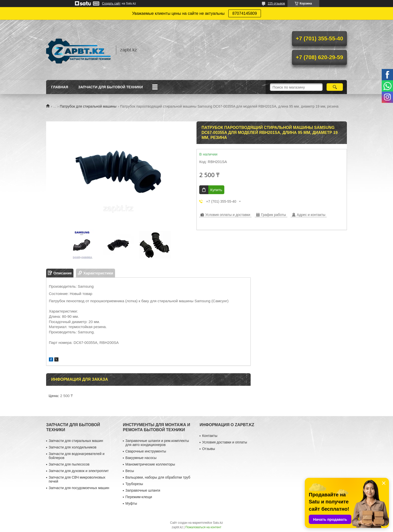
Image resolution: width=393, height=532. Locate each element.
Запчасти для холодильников (72, 447)
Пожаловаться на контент (203, 527)
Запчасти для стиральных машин (76, 441)
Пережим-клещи (139, 497)
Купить (216, 190)
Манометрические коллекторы (150, 464)
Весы (130, 471)
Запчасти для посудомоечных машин (79, 488)
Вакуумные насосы (141, 458)
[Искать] (335, 87)
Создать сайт (111, 4)
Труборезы (134, 484)
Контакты (210, 436)
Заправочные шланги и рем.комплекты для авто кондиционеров (157, 443)
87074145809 (245, 13)
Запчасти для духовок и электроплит (79, 471)
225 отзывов (276, 4)
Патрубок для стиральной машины (88, 106)
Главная (60, 87)
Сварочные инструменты (146, 451)
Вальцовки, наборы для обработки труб (158, 477)
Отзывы (208, 449)
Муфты (131, 503)
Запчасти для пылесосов (69, 464)
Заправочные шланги (143, 490)
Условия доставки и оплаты (224, 442)
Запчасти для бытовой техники (111, 87)
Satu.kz (218, 523)
